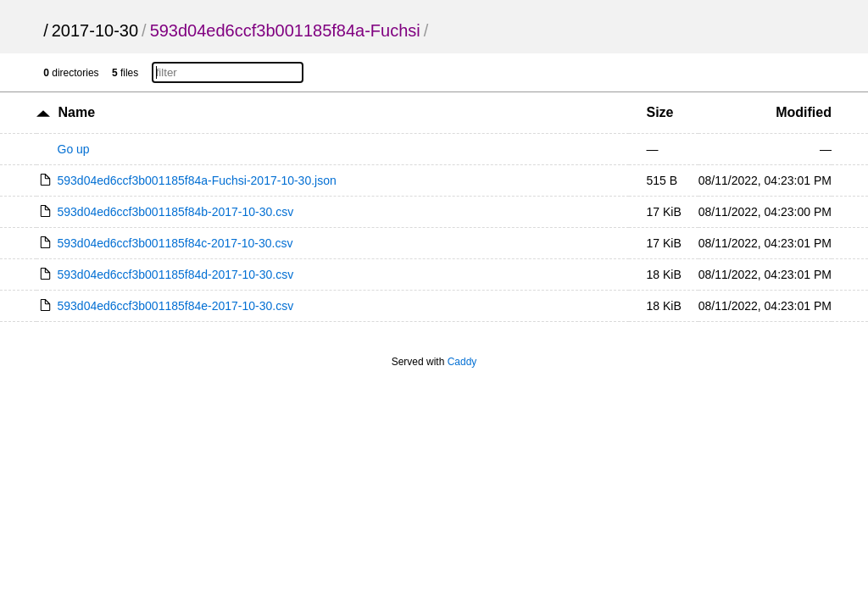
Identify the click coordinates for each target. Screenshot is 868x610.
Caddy (462, 362)
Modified (804, 112)
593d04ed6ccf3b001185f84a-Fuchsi (285, 30)
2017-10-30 (95, 30)
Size (659, 112)
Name (76, 112)
